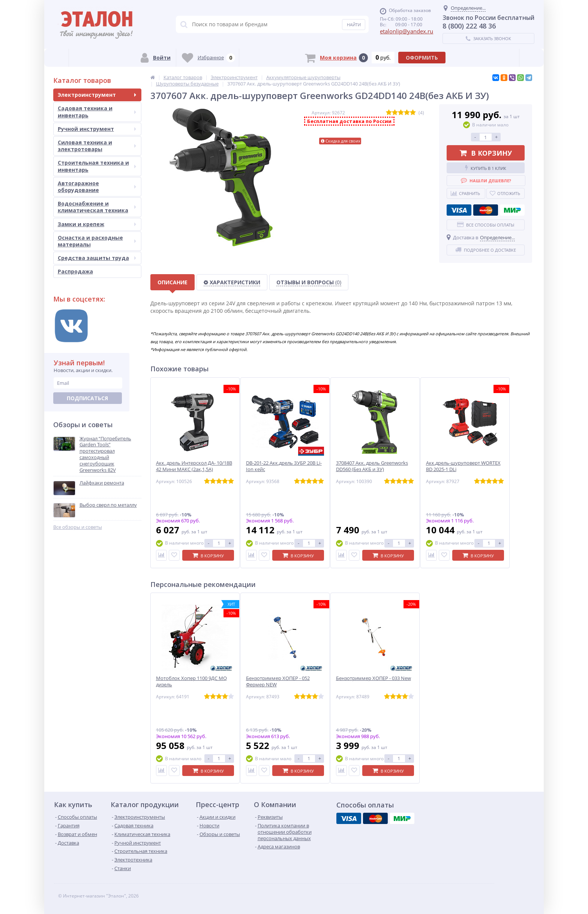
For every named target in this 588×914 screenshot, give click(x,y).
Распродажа (75, 271)
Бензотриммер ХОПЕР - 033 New (373, 678)
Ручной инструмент (97, 129)
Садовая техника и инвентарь (97, 112)
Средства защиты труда (97, 258)
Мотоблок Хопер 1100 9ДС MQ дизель (191, 681)
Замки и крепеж (97, 224)
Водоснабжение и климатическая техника (97, 207)
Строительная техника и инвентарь (97, 166)
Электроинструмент (97, 95)
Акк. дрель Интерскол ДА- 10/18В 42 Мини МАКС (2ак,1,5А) (194, 466)
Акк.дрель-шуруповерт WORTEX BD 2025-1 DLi (463, 466)
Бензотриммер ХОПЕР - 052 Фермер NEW (278, 681)
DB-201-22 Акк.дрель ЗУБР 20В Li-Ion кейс (284, 466)
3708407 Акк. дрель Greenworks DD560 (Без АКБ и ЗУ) (372, 466)
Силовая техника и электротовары (97, 146)
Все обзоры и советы (78, 527)
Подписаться (87, 398)
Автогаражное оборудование (97, 187)
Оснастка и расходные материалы (97, 241)
